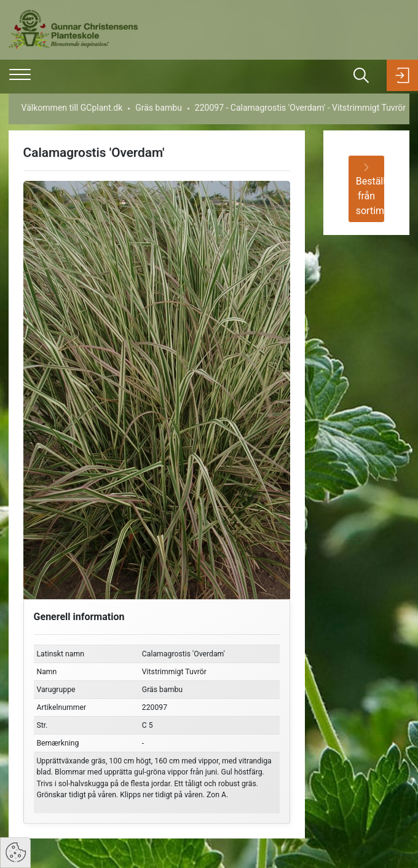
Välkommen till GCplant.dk (72, 108)
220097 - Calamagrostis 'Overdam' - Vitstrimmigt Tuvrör (300, 108)
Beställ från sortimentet (371, 190)
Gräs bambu (159, 108)
